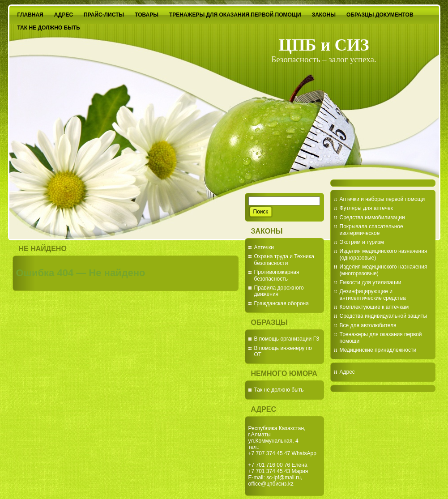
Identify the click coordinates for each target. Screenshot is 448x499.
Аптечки (264, 247)
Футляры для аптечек (366, 208)
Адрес (347, 372)
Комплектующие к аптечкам (374, 307)
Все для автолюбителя (368, 325)
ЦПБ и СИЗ (324, 45)
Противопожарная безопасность (277, 275)
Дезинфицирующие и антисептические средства (373, 294)
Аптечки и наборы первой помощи (382, 199)
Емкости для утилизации (371, 282)
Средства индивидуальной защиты (384, 316)
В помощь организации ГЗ (287, 339)
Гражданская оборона (282, 303)
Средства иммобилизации (372, 218)
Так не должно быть (279, 390)
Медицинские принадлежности (378, 350)
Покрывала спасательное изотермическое (371, 230)
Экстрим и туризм (362, 242)
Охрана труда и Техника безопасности (284, 260)
